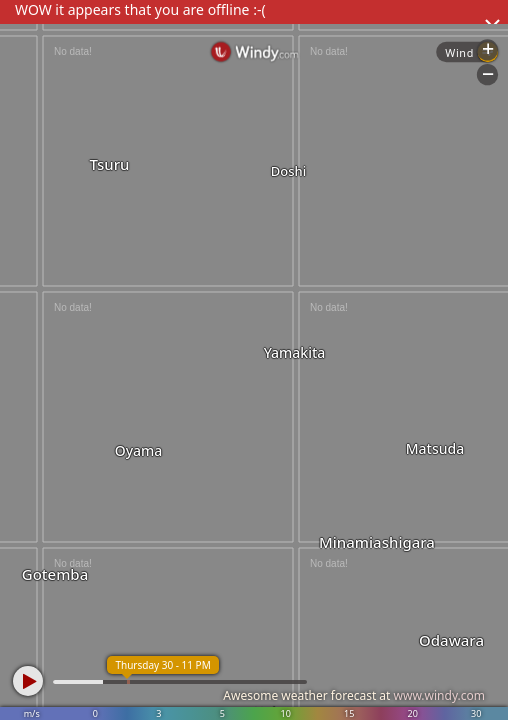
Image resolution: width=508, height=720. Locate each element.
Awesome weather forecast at (354, 695)
